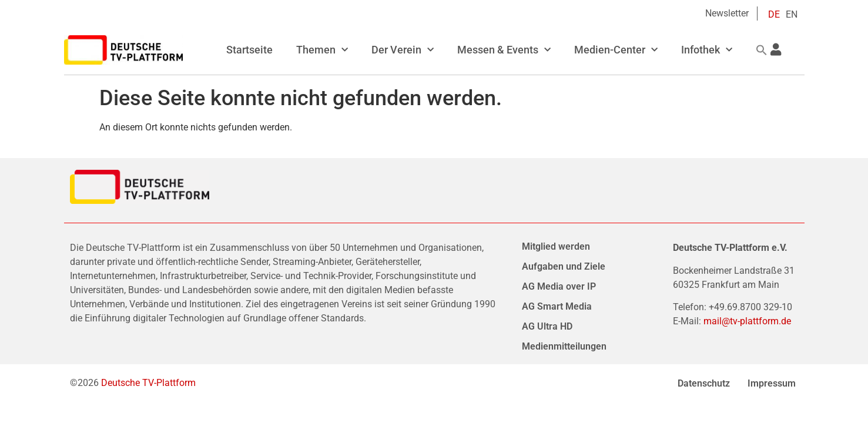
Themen (322, 50)
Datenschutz (704, 383)
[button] (762, 50)
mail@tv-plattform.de (747, 321)
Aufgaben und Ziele (564, 266)
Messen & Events (504, 50)
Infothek (707, 50)
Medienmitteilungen (564, 346)
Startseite (249, 50)
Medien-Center (616, 50)
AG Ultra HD (547, 326)
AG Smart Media (557, 306)
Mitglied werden (556, 246)
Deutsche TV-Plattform (148, 383)
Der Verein (403, 50)
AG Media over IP (559, 286)
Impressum (772, 383)
